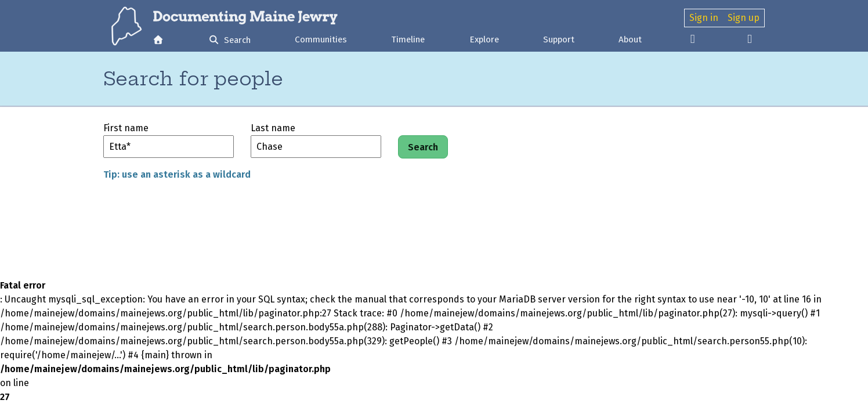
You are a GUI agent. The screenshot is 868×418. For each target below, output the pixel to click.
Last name (273, 128)
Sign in (704, 18)
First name (126, 128)
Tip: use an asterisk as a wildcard (177, 174)
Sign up (744, 18)
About (630, 39)
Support (559, 39)
